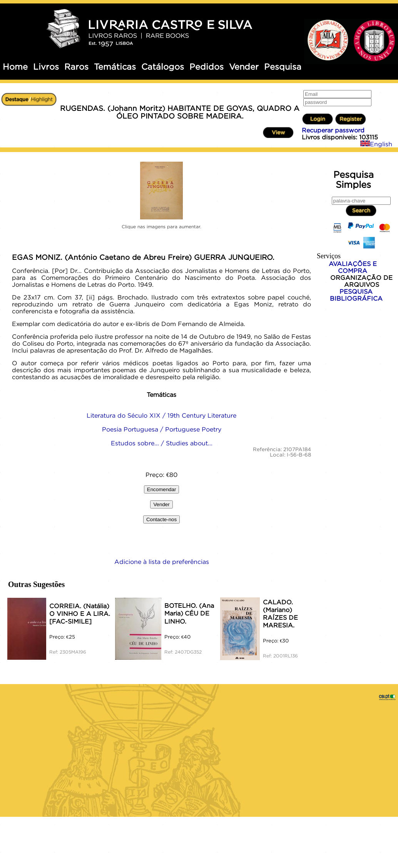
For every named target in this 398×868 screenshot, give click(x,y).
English (376, 144)
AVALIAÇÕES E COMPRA (353, 267)
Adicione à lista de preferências (162, 562)
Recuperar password (333, 130)
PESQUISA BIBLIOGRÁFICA (356, 295)
